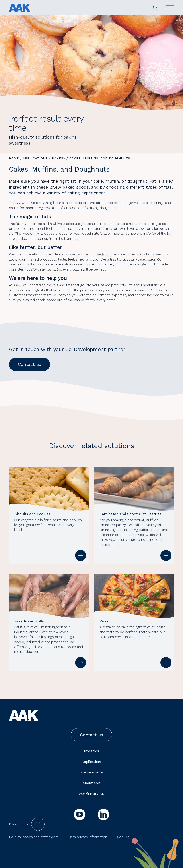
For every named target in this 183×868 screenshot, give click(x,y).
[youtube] (80, 814)
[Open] (170, 8)
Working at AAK (91, 794)
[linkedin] (103, 814)
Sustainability (92, 772)
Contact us (29, 364)
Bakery (58, 158)
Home (14, 158)
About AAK (91, 783)
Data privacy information (88, 837)
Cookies (123, 837)
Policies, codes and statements (34, 837)
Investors (91, 751)
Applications (35, 158)
